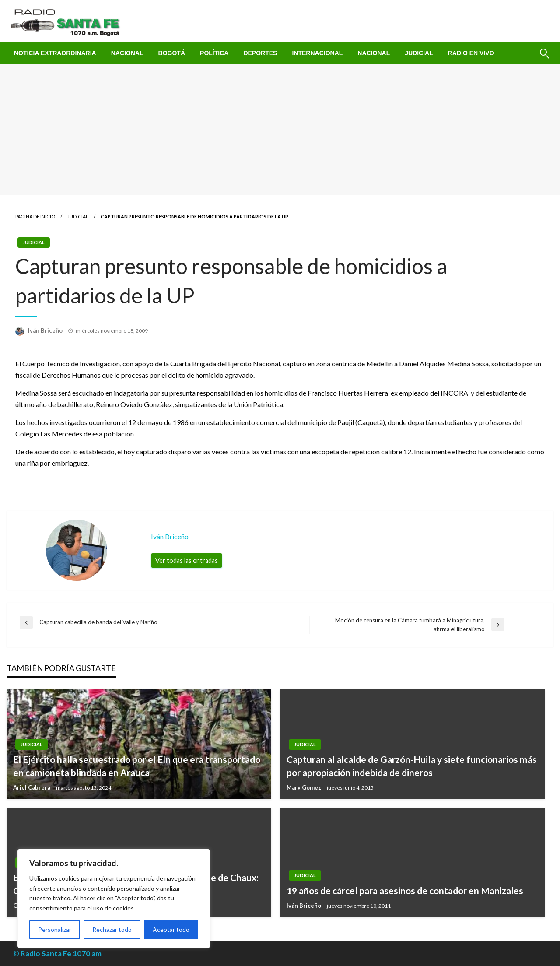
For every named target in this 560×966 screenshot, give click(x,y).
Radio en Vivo (471, 53)
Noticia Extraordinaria (55, 53)
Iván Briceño (46, 330)
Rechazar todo (112, 929)
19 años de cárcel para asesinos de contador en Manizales (405, 890)
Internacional (317, 53)
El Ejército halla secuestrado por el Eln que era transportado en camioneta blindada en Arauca (137, 766)
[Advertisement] (280, 130)
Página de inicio (35, 216)
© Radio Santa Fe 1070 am (57, 954)
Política (214, 53)
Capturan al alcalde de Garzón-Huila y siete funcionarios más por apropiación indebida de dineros (412, 766)
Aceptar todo (171, 929)
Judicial (419, 53)
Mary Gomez (304, 787)
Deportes (260, 53)
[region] (114, 899)
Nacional (127, 53)
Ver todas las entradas (187, 560)
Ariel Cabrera (32, 787)
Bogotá (172, 53)
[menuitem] (55, 53)
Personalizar (55, 929)
